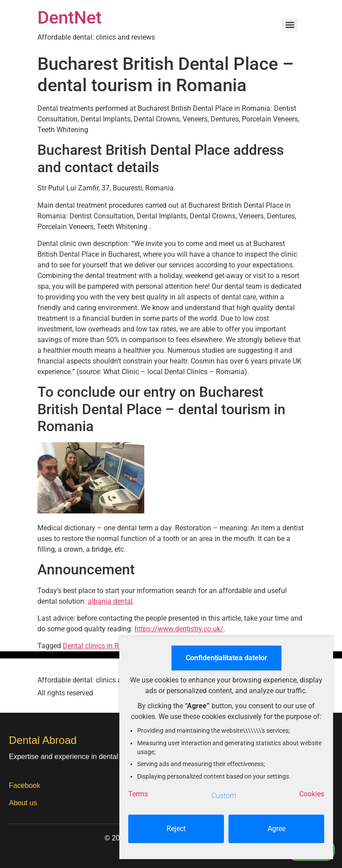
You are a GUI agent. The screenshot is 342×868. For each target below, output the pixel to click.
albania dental (110, 601)
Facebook (24, 785)
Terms (138, 794)
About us (23, 803)
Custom (224, 796)
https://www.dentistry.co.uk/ (179, 629)
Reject (176, 829)
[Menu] (290, 25)
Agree (277, 829)
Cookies (312, 794)
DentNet (69, 18)
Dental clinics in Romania (103, 646)
